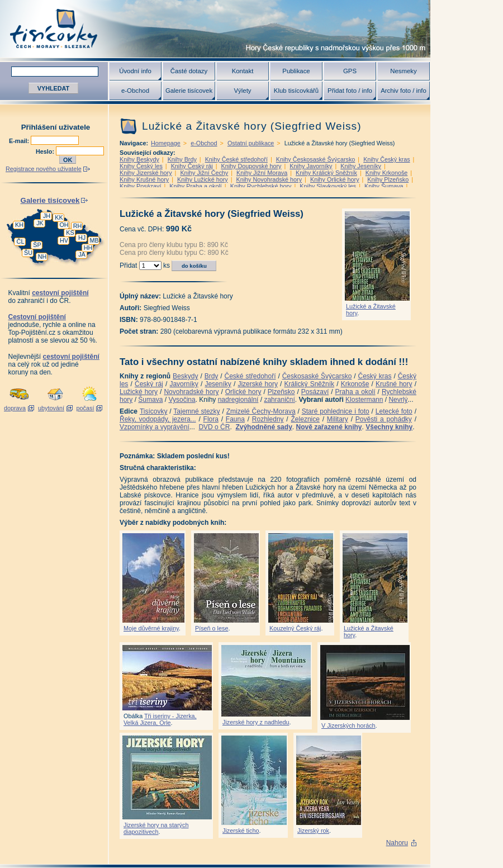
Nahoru (397, 843)
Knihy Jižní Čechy (204, 173)
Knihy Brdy (182, 159)
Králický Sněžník (310, 384)
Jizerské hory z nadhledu (256, 722)
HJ (82, 238)
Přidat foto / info (350, 91)
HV (64, 240)
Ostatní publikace (251, 143)
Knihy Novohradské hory (269, 179)
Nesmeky (403, 71)
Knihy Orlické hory (335, 179)
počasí (86, 408)
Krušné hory (394, 384)
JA (82, 254)
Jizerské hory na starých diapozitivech (156, 828)
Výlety (242, 91)
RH (78, 226)
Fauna (235, 419)
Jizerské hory (258, 384)
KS (70, 233)
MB (94, 240)
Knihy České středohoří (236, 159)
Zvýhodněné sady (264, 427)
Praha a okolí (355, 392)
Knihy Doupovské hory (251, 166)
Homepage (166, 143)
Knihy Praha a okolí (196, 186)
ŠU (28, 253)
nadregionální (238, 400)
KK (59, 217)
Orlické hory (243, 392)
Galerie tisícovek (189, 91)
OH (64, 225)
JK (40, 223)
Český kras (375, 376)
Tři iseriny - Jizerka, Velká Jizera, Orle (160, 719)
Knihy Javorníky (311, 166)
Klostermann (364, 400)
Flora (211, 419)
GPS (350, 71)
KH (19, 225)
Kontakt (243, 71)
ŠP (37, 245)
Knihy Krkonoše (387, 173)
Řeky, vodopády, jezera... (158, 419)
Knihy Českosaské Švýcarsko (316, 159)
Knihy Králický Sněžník (326, 173)
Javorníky (184, 384)
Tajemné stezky (196, 411)
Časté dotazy (189, 71)
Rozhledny (268, 419)
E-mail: (20, 141)
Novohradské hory (191, 392)
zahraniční (279, 400)
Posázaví (315, 392)
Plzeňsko (281, 392)
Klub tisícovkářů (296, 91)
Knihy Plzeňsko (388, 179)
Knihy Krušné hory (144, 179)
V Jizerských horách (348, 725)
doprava (15, 408)
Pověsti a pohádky (384, 419)
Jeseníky (218, 384)
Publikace (296, 71)
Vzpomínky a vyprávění (155, 427)
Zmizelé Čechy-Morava (261, 411)
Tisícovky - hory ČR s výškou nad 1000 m (215, 29)
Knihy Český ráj (192, 166)
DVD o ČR (214, 427)
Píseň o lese (212, 628)
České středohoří (250, 376)
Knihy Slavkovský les (328, 186)
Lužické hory (139, 392)
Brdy (212, 376)
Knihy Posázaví (140, 186)
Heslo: (46, 151)
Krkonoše (355, 384)
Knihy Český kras (386, 159)
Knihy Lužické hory (203, 179)
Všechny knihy (389, 427)
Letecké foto (394, 411)
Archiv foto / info (404, 91)
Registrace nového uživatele (44, 169)
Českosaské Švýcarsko (317, 376)
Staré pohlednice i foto (336, 411)
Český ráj (149, 384)
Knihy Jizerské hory (146, 173)
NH (42, 257)
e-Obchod (135, 91)
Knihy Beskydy (139, 159)
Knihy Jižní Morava (262, 173)
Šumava (150, 400)
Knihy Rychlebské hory (261, 186)
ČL (21, 241)
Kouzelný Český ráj (295, 628)
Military (338, 419)
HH (88, 248)
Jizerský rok (313, 831)
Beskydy (185, 376)
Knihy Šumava (384, 186)
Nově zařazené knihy (329, 427)
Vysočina (182, 400)
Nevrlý (398, 400)
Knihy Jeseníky (361, 166)
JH (47, 216)
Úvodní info (135, 71)
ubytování (51, 408)
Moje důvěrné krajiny (151, 628)
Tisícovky (154, 411)
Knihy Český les (141, 166)
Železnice (305, 419)
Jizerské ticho (241, 831)
